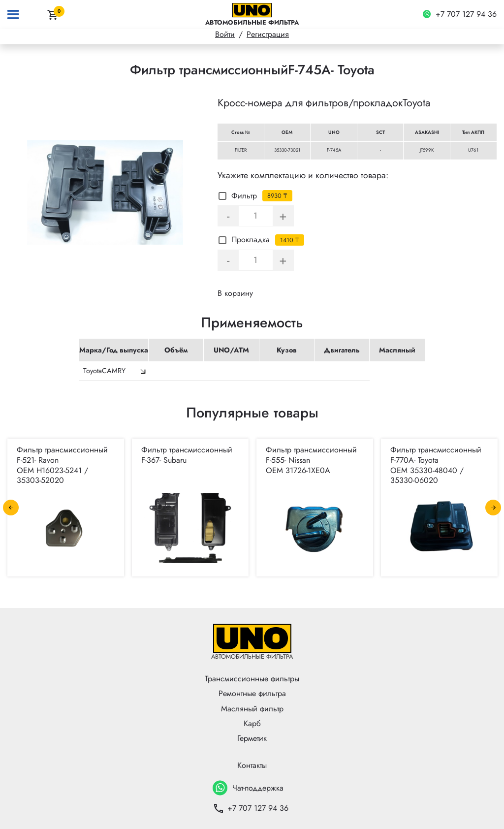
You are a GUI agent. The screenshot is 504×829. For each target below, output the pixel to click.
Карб (252, 724)
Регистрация (268, 34)
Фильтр (238, 196)
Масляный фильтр (252, 709)
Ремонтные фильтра (252, 694)
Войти (225, 34)
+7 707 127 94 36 (460, 15)
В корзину (235, 293)
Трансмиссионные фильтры (252, 679)
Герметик (252, 738)
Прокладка (244, 240)
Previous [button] (11, 508)
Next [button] (493, 508)
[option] (105, 192)
